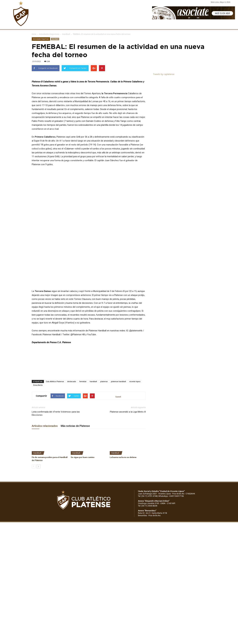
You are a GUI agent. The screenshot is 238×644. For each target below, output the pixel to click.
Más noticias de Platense (75, 463)
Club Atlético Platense (55, 418)
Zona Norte (38, 422)
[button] (233, 25)
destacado (72, 418)
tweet (118, 433)
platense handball (118, 418)
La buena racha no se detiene (123, 494)
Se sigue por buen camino (83, 494)
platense (104, 418)
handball (93, 418)
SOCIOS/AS (138, 25)
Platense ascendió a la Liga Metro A (128, 448)
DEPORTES (90, 25)
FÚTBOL (75, 25)
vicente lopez (135, 418)
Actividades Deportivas (49, 34)
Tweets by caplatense (164, 74)
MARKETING (107, 25)
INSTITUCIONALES (56, 25)
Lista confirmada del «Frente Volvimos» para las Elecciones (56, 450)
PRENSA (123, 25)
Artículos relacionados (45, 463)
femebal (83, 418)
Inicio (34, 34)
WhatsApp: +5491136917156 (171, 533)
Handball (66, 34)
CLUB (39, 25)
